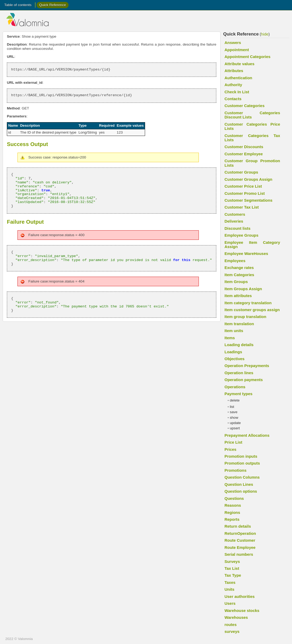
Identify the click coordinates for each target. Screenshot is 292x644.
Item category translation (248, 303)
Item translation (239, 324)
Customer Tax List (242, 207)
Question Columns (242, 477)
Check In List (237, 92)
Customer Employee (244, 154)
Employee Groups (241, 235)
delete (235, 400)
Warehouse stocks (242, 610)
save (234, 412)
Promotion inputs (241, 456)
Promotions (235, 470)
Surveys (232, 561)
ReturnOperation (240, 533)
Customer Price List (243, 186)
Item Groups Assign (243, 289)
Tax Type (233, 575)
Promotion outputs (242, 463)
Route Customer (240, 540)
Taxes (230, 582)
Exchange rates (239, 268)
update (235, 423)
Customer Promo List (245, 193)
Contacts (233, 99)
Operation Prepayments (247, 366)
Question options (241, 491)
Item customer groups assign (252, 310)
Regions (232, 512)
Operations (235, 387)
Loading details (239, 345)
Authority (233, 85)
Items (230, 338)
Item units (234, 331)
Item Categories (239, 275)
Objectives (235, 359)
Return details (238, 526)
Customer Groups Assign (248, 179)
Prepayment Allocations (247, 435)
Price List (233, 442)
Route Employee (240, 547)
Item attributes (238, 296)
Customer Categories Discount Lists (252, 115)
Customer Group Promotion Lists (252, 163)
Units (229, 589)
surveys (232, 631)
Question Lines (239, 484)
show (234, 418)
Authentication (238, 78)
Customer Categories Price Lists (252, 126)
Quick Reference (53, 5)
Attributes (234, 71)
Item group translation (245, 317)
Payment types (239, 394)
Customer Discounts (244, 147)
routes (231, 625)
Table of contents (18, 5)
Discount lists (237, 228)
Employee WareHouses (246, 253)
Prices (230, 449)
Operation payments (244, 380)
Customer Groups (241, 172)
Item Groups (236, 282)
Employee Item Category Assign (252, 244)
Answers (233, 43)
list (232, 407)
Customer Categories (244, 106)
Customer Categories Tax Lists (252, 138)
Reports (232, 519)
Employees (235, 261)
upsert (235, 428)
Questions (234, 498)
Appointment (237, 50)
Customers (235, 214)
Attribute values (239, 64)
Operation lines (239, 373)
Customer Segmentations (248, 200)
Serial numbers (239, 554)
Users (230, 603)
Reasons (233, 505)
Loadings (233, 352)
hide (265, 34)
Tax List (232, 568)
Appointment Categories (248, 57)
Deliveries (234, 221)
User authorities (240, 596)
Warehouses (236, 617)
